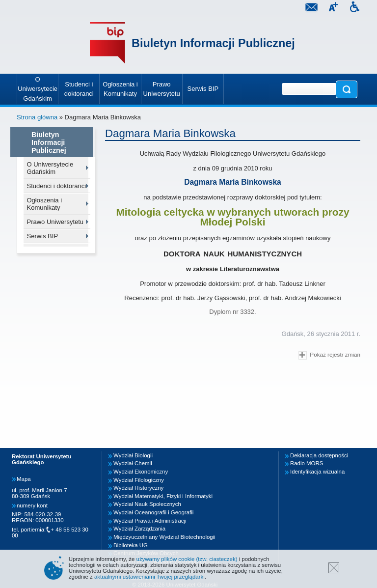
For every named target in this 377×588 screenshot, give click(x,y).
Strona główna (37, 117)
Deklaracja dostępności (319, 455)
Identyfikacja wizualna (317, 472)
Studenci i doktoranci (57, 186)
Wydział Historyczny (138, 488)
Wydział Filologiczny (139, 480)
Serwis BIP (43, 236)
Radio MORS (307, 463)
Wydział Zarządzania (139, 529)
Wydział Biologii (133, 455)
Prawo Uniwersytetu (55, 222)
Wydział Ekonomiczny (141, 472)
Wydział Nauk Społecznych (147, 504)
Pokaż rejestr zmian (329, 355)
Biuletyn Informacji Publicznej (213, 43)
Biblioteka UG (131, 545)
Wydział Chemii (133, 463)
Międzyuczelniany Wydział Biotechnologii (164, 537)
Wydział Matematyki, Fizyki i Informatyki (163, 496)
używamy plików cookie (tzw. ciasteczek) (187, 559)
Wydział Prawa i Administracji (150, 521)
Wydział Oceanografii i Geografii (153, 512)
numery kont (32, 505)
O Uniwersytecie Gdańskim (50, 168)
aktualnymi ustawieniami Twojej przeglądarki (149, 577)
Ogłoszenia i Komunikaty (45, 204)
